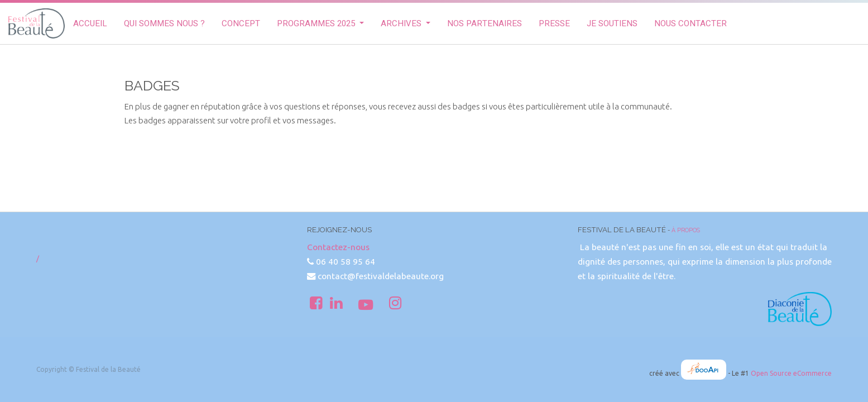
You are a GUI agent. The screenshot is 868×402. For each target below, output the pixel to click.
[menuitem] (90, 24)
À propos (686, 230)
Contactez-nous (338, 247)
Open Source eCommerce (791, 373)
